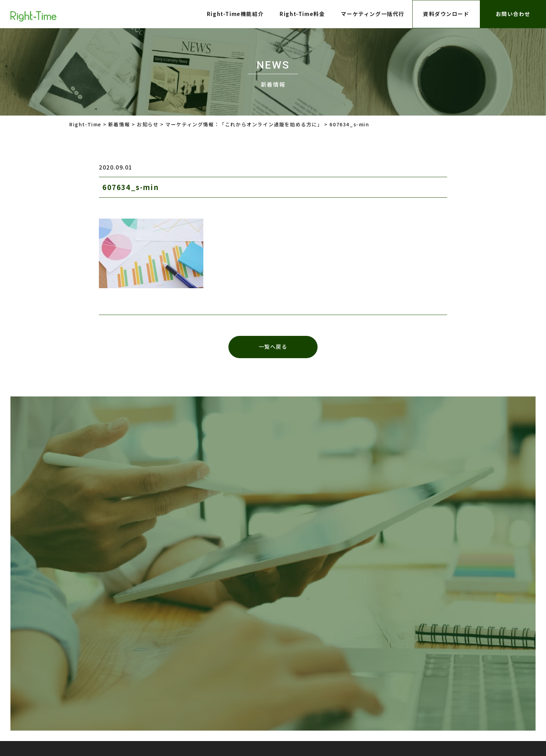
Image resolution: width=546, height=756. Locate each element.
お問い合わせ (513, 14)
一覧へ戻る (273, 347)
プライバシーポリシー (174, 648)
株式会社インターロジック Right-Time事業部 (334, 710)
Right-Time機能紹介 (235, 14)
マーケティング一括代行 (373, 14)
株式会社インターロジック (346, 648)
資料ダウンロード (446, 14)
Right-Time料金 (302, 14)
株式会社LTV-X (262, 648)
